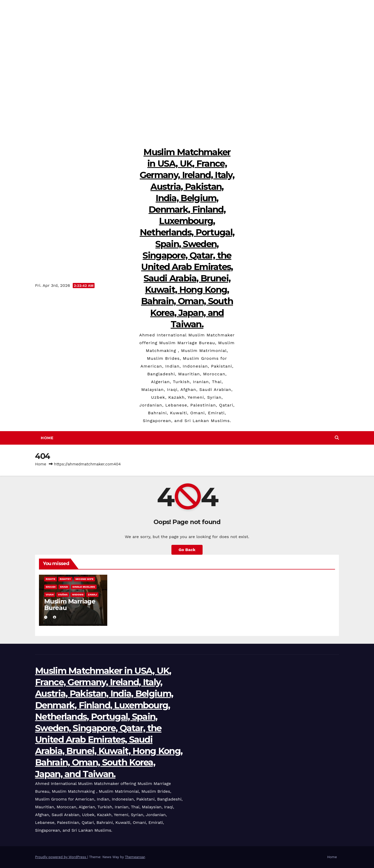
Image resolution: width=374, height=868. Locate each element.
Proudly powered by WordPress (61, 857)
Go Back (187, 550)
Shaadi (51, 587)
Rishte (51, 579)
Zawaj (92, 595)
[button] (337, 438)
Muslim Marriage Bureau (70, 605)
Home (47, 438)
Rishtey (65, 579)
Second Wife (84, 579)
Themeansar (135, 857)
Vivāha (63, 595)
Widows (78, 595)
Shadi (64, 587)
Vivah (50, 595)
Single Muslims (84, 587)
